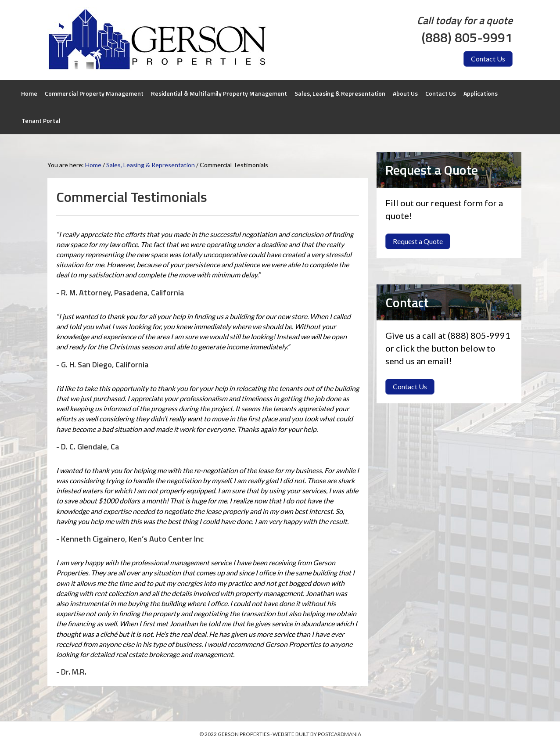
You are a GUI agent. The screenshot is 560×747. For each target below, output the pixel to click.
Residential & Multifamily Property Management (219, 93)
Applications (481, 93)
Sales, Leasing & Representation (340, 93)
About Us (405, 93)
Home (29, 93)
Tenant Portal (41, 120)
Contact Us (441, 93)
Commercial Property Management (94, 93)
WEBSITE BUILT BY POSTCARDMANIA (317, 734)
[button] (488, 59)
